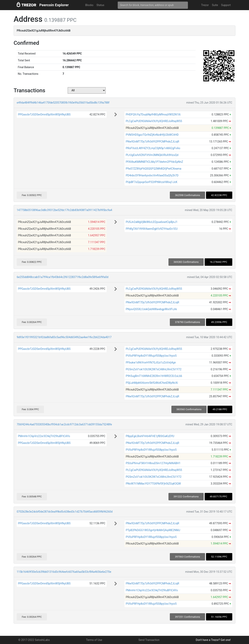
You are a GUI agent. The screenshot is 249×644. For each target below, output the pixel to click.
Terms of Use (94, 640)
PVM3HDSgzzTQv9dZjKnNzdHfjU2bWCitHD (152, 135)
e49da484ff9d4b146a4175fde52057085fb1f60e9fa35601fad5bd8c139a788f (63, 103)
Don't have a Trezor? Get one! (213, 640)
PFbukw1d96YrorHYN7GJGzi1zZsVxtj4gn (151, 362)
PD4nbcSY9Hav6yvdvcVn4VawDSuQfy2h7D (152, 175)
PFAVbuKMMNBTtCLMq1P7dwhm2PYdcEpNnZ (154, 162)
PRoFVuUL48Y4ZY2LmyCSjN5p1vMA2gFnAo (153, 148)
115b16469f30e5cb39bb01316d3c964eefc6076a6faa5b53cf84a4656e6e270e (64, 572)
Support (226, 5)
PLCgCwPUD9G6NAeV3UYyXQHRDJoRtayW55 (154, 121)
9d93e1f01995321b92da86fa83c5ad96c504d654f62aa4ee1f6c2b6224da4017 (64, 337)
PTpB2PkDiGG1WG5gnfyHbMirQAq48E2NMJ (153, 530)
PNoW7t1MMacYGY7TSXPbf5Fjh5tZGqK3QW (153, 484)
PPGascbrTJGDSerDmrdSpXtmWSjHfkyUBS (44, 114)
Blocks (89, 5)
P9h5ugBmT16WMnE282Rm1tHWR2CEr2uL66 (154, 376)
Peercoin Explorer (54, 5)
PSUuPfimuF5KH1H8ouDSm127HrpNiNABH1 (153, 463)
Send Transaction (149, 640)
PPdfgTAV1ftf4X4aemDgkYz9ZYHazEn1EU (152, 229)
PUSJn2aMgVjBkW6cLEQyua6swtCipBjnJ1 (152, 222)
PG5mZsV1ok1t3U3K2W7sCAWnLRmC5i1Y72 (153, 369)
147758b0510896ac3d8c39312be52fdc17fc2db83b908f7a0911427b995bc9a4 (64, 210)
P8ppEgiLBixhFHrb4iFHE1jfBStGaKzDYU (150, 436)
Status (100, 5)
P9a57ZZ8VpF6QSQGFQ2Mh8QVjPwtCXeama (153, 169)
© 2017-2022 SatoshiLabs (34, 640)
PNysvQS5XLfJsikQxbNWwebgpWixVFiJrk (151, 309)
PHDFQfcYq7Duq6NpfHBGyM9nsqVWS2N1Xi (153, 114)
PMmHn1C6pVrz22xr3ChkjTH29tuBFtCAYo (44, 436)
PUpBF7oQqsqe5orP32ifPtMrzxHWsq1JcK (151, 182)
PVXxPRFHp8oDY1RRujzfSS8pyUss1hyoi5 (151, 356)
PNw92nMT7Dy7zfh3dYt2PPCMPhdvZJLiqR (152, 142)
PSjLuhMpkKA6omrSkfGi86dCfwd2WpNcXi (152, 383)
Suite (215, 5)
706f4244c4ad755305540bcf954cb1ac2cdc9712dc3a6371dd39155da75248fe (64, 424)
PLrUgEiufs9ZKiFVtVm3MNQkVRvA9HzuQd (152, 155)
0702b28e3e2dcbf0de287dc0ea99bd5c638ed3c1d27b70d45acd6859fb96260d (65, 512)
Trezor (205, 5)
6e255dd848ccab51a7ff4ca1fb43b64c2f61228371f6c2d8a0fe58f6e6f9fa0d (63, 277)
